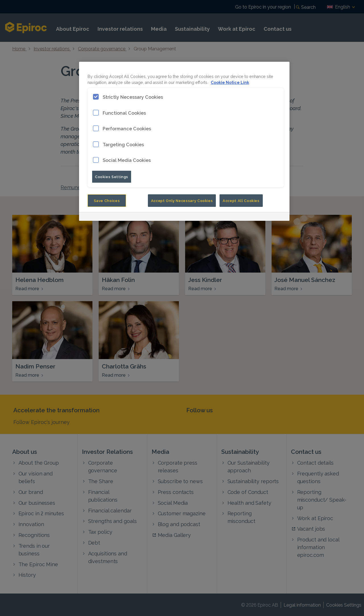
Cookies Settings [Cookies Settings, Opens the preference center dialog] (112, 176)
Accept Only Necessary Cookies (182, 200)
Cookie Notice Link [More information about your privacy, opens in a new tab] (230, 82)
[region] (184, 141)
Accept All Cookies (241, 200)
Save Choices (107, 200)
